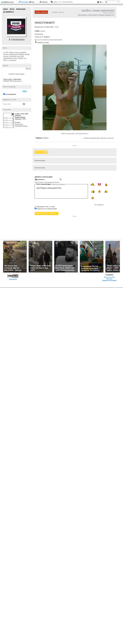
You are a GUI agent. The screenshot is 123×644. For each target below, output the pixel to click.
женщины (6, 54)
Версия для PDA (109, 277)
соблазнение (8, 58)
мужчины (6, 56)
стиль (25, 58)
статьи (15, 58)
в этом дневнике (10, 94)
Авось (55, 2)
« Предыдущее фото (68, 133)
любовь (27, 54)
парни (18, 56)
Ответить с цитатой (107, 138)
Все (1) (28, 68)
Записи (5, 9)
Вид (101, 2)
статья (20, 58)
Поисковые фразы (21, 126)
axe (4, 52)
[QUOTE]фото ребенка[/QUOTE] (61, 192)
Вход (33, 2)
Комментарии (21, 9)
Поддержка (98, 2)
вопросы (17, 52)
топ (8, 60)
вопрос (11, 52)
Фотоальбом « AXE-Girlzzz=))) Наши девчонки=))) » (96, 15)
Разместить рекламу (109, 280)
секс (22, 56)
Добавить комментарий (91, 138)
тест (5, 60)
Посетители (19, 124)
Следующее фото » (82, 133)
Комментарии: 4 (17, 81)
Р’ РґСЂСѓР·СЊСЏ (18, 40)
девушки (23, 52)
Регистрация (25, 2)
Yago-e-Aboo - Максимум (12, 79)
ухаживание (13, 60)
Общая (43, 31)
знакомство (13, 54)
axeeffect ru (4, 12)
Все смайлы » (99, 204)
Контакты (109, 279)
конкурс (21, 54)
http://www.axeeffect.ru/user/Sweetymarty (48, 39)
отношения (13, 56)
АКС (7, 52)
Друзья (12, 9)
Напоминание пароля (52, 182)
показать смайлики (58, 184)
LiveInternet (8, 2)
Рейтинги (45, 2)
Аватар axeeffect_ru (16, 26)
